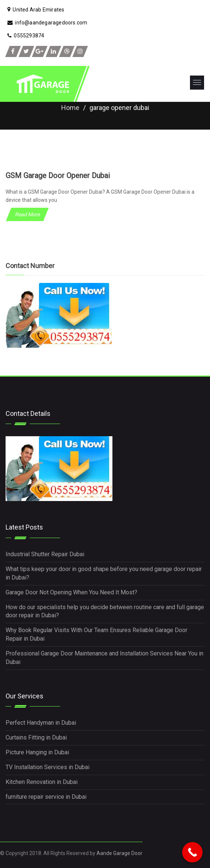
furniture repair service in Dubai (46, 797)
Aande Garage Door (119, 853)
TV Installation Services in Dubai (47, 767)
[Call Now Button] (192, 852)
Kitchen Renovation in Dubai (42, 782)
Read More (27, 214)
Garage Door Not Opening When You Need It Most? (71, 592)
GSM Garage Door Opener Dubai (58, 176)
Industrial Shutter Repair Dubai (45, 554)
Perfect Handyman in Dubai (41, 723)
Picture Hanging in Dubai (37, 752)
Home (70, 108)
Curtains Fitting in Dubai (36, 737)
